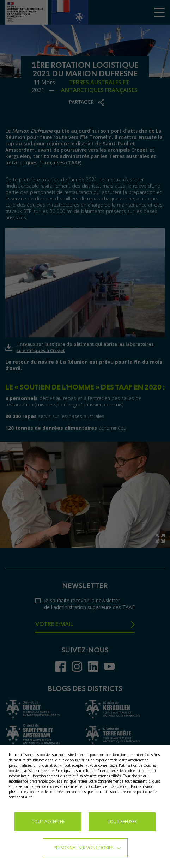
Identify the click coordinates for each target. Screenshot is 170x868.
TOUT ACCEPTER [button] (48, 822)
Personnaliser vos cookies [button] (83, 848)
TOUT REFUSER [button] (122, 822)
